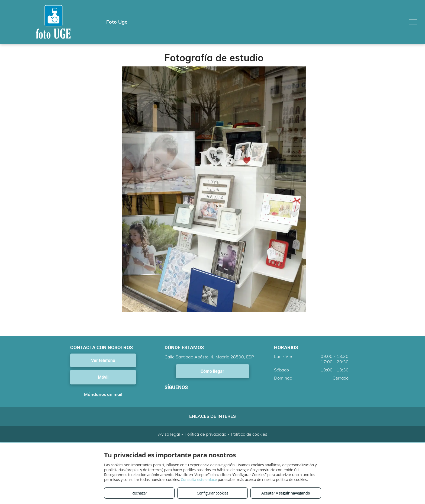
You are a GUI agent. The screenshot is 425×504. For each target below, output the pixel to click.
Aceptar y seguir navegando (286, 493)
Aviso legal (169, 434)
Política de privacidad (205, 434)
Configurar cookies (213, 493)
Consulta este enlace (199, 479)
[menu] (413, 22)
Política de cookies (249, 434)
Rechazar (139, 493)
